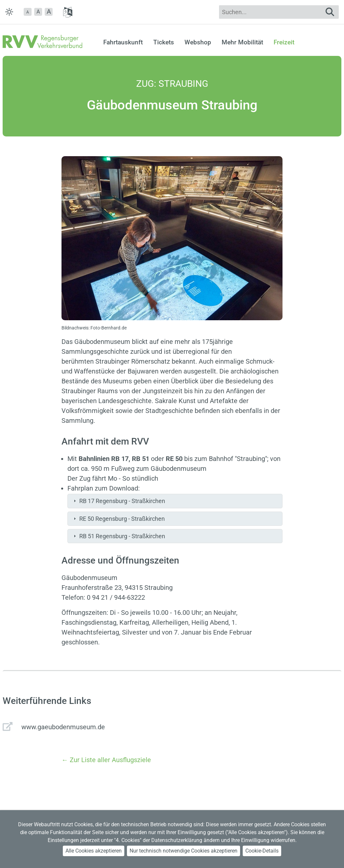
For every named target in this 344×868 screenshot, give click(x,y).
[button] (28, 12)
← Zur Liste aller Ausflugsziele (106, 760)
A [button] (38, 12)
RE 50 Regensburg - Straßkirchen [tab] (118, 519)
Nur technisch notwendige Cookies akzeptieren (184, 851)
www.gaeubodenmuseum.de (63, 727)
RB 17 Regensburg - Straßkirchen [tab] (119, 501)
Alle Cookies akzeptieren (94, 851)
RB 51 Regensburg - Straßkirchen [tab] (119, 536)
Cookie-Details (262, 851)
